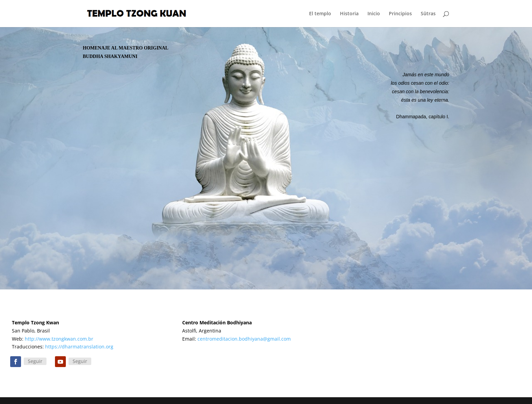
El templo (320, 14)
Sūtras (428, 14)
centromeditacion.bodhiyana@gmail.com (244, 339)
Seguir (35, 361)
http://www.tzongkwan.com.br (59, 339)
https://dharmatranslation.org (79, 347)
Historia (349, 14)
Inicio (374, 14)
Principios (400, 14)
